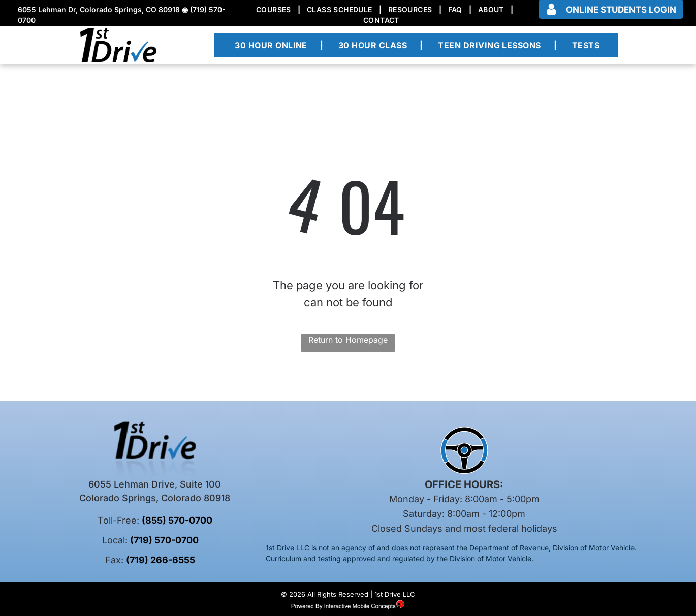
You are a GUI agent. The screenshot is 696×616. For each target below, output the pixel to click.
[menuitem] (275, 9)
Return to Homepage (348, 340)
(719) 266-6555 (161, 560)
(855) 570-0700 (177, 520)
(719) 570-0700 (164, 540)
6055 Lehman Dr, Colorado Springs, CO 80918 (99, 9)
